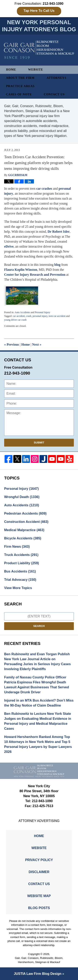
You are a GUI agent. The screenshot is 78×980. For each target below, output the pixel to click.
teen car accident (57, 316)
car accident (19, 316)
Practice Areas (20, 86)
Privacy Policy (39, 860)
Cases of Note (19, 94)
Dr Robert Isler (59, 232)
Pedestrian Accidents (25, 513)
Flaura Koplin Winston (21, 270)
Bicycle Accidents (23, 538)
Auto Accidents (22, 312)
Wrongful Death (22, 497)
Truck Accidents (21, 555)
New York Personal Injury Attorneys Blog (39, 50)
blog (57, 265)
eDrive (9, 246)
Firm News (17, 547)
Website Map (39, 896)
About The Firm (20, 78)
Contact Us (54, 94)
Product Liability (22, 563)
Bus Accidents (20, 571)
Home (11, 70)
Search (39, 626)
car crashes (44, 189)
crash (29, 316)
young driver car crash (15, 320)
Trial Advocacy (20, 580)
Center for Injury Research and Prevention (35, 275)
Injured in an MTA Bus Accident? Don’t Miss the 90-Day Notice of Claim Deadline (39, 703)
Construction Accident (26, 522)
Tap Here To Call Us (39, 11)
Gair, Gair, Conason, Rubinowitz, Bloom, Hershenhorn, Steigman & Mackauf (39, 960)
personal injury (40, 316)
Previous (12, 344)
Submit (39, 443)
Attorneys (56, 78)
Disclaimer (39, 872)
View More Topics (18, 588)
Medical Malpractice (24, 530)
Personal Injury (43, 312)
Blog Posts (39, 908)
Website (36, 70)
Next (37, 344)
